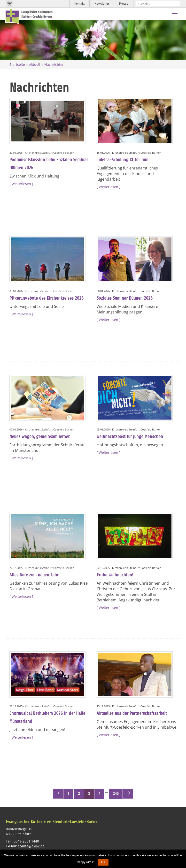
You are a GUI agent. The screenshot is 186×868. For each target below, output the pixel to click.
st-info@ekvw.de (31, 846)
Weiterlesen (21, 184)
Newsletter (102, 4)
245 (116, 793)
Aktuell (35, 64)
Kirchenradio (9, 4)
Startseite (17, 64)
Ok (103, 862)
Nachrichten (54, 64)
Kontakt (79, 4)
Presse (124, 4)
